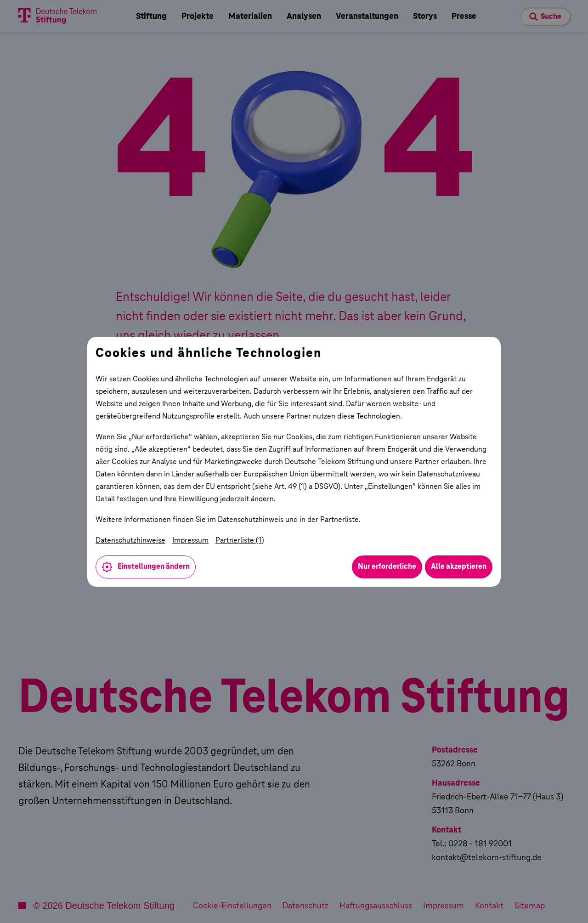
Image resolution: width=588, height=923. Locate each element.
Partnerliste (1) (240, 540)
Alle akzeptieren (459, 566)
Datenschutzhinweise (130, 540)
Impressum (190, 540)
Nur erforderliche (387, 566)
